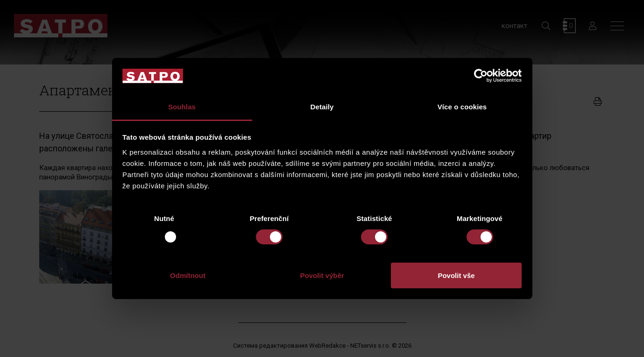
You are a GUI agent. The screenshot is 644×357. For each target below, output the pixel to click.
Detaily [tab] (322, 107)
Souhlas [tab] (182, 107)
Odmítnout (188, 275)
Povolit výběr (322, 275)
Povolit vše (456, 275)
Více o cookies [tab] (462, 107)
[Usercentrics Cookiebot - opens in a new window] (481, 76)
